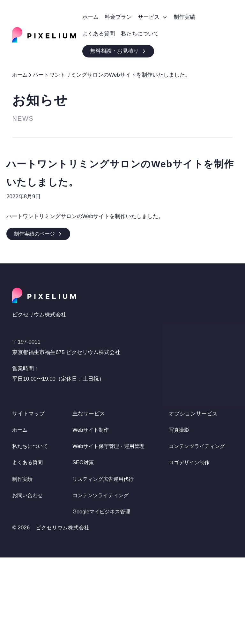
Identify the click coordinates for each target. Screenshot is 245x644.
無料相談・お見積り (118, 51)
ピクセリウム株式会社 (64, 614)
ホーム (20, 75)
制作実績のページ (40, 234)
